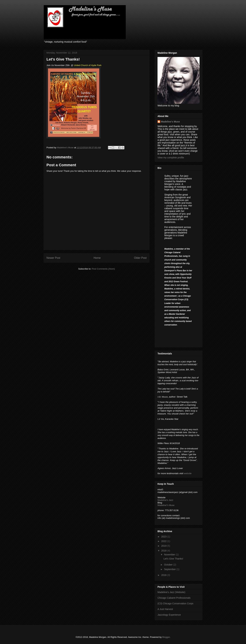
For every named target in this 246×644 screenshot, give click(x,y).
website (188, 473)
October (169, 565)
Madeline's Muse (170, 122)
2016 (164, 575)
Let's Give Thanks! (173, 559)
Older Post (140, 258)
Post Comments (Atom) (103, 269)
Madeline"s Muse (166, 505)
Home (97, 258)
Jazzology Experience (169, 615)
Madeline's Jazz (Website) (171, 592)
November (170, 555)
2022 (164, 541)
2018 (164, 551)
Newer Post (53, 258)
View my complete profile (171, 158)
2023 (164, 537)
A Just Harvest (165, 609)
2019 (164, 546)
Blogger (166, 637)
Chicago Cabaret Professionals (174, 598)
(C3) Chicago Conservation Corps (175, 603)
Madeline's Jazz (165, 500)
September (170, 569)
